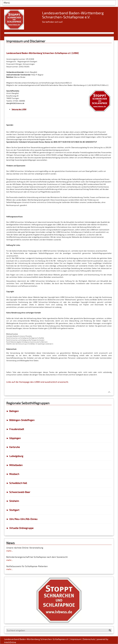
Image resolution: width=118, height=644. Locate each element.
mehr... (10, 551)
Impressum (76, 639)
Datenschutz (89, 639)
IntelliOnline (10, 642)
